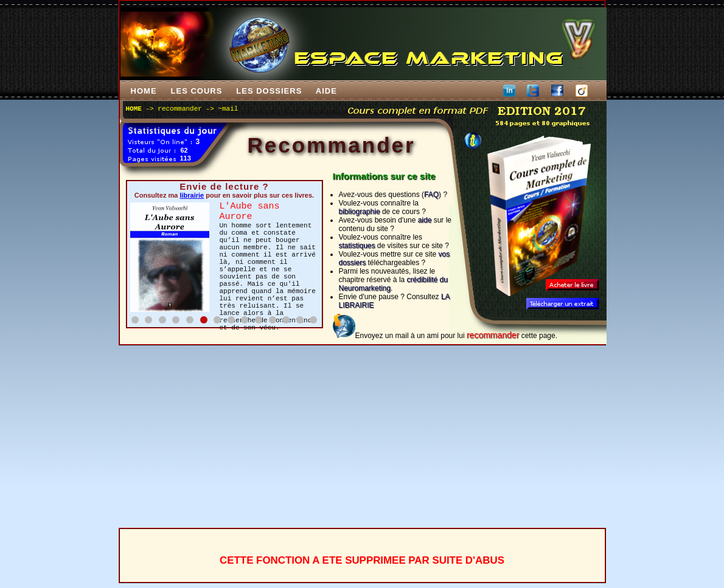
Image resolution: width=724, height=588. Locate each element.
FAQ (431, 195)
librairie (192, 195)
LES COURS (196, 91)
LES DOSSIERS (269, 91)
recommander (180, 109)
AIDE (326, 91)
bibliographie (360, 212)
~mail (228, 109)
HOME (143, 91)
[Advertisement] (362, 437)
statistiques (357, 246)
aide (425, 220)
